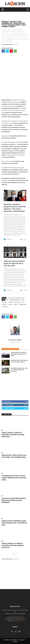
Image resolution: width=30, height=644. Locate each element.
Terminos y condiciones (10, 640)
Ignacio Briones (18, 302)
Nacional (4, 365)
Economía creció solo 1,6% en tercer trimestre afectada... (19, 370)
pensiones (5, 304)
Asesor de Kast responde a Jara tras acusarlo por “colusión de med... (14, 523)
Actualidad (22, 640)
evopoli (23, 300)
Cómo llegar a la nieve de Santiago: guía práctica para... (19, 354)
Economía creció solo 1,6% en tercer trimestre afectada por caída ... (14, 478)
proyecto (10, 304)
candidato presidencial (15, 300)
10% (7, 300)
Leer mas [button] (15, 554)
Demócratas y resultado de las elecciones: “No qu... (20, 361)
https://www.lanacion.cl (15, 342)
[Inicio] (15, 601)
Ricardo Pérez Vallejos (7, 44)
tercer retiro (5, 307)
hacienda (11, 302)
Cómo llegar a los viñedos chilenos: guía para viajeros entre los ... (13, 546)
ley (23, 302)
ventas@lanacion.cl (18, 621)
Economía (4, 373)
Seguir (26, 405)
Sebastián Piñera (23, 304)
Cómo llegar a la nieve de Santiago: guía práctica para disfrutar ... (13, 435)
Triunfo (15, 642)
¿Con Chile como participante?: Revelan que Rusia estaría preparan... (14, 500)
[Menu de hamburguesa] (3, 10)
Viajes (3, 357)
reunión (16, 304)
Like (26, 401)
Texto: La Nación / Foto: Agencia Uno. (16, 298)
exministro (5, 302)
